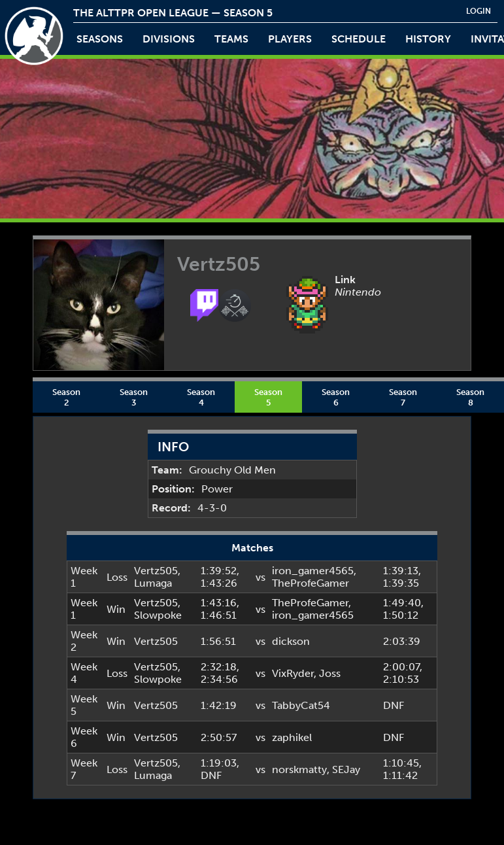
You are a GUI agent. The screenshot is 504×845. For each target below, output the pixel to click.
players (290, 39)
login (479, 11)
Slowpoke (158, 615)
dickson (291, 641)
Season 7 (403, 397)
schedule (359, 39)
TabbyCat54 (301, 705)
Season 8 (470, 397)
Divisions (169, 39)
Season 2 (66, 397)
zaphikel (292, 737)
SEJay (346, 769)
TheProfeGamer (311, 583)
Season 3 (134, 397)
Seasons (100, 39)
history (428, 39)
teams (231, 39)
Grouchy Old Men (232, 470)
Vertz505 (156, 571)
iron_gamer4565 (313, 571)
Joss (330, 673)
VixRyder (293, 673)
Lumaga (153, 583)
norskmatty (299, 769)
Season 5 (268, 397)
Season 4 (201, 397)
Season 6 (336, 397)
